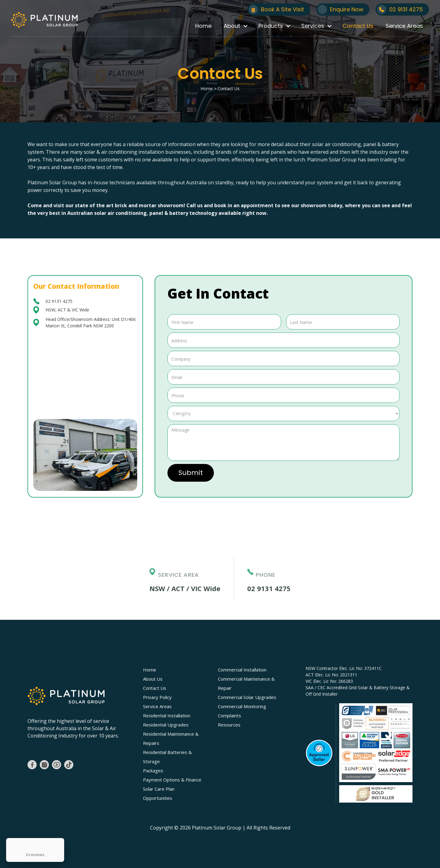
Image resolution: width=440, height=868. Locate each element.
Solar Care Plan (159, 789)
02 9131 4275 (59, 301)
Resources (229, 725)
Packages (153, 771)
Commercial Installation (242, 670)
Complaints (229, 715)
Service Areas (404, 26)
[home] (44, 20)
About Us (153, 679)
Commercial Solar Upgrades (247, 697)
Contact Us (358, 26)
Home (203, 26)
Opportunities (158, 798)
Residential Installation (167, 715)
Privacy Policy (157, 697)
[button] (235, 26)
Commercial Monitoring (242, 706)
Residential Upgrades (166, 725)
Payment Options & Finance (172, 780)
